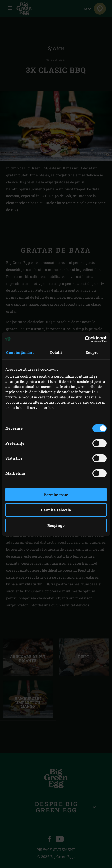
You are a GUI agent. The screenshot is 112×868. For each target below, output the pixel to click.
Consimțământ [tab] (20, 352)
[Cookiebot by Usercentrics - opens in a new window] (85, 339)
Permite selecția (56, 510)
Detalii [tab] (56, 352)
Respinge (56, 525)
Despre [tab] (92, 352)
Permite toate (56, 495)
